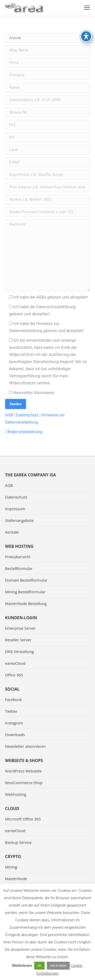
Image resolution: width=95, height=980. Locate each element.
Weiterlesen (22, 966)
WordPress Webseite (23, 771)
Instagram (14, 723)
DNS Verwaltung (19, 651)
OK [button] (39, 966)
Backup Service (18, 842)
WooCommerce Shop (24, 783)
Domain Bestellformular (26, 580)
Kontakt (12, 532)
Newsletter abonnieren (25, 746)
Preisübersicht (18, 557)
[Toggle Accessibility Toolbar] (86, 23)
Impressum (15, 509)
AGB (9, 415)
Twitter (11, 711)
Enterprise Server (20, 628)
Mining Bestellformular (25, 592)
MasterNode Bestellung (26, 603)
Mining (11, 867)
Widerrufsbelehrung (25, 432)
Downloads (15, 735)
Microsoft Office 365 (23, 819)
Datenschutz (27, 415)
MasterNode (16, 879)
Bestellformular (19, 568)
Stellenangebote (19, 520)
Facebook (14, 699)
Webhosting (16, 794)
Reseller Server (18, 640)
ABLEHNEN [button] (58, 966)
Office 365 (14, 675)
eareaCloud (15, 663)
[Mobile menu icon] (87, 8)
